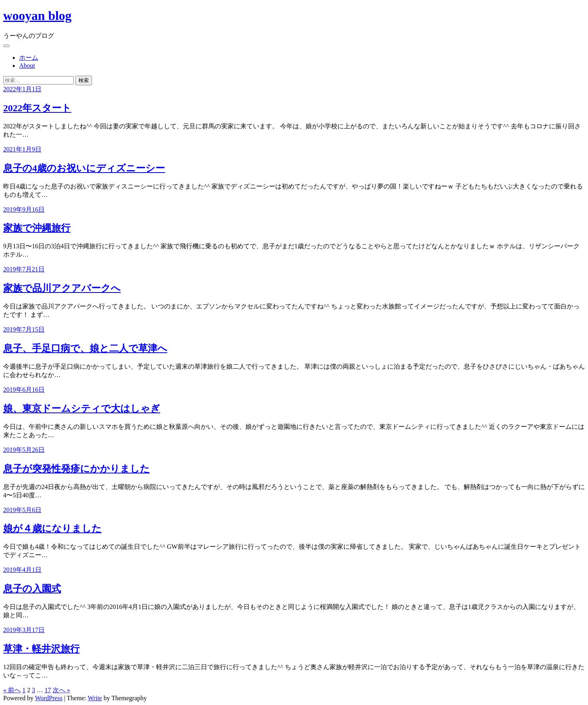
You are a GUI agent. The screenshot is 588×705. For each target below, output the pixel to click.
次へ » (61, 690)
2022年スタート (37, 108)
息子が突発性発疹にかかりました (76, 469)
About (27, 66)
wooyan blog (37, 16)
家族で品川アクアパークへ (62, 288)
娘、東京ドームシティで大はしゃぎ (82, 408)
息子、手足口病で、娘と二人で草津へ (85, 348)
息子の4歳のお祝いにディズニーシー (84, 168)
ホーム (29, 58)
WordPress (49, 698)
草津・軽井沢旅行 (41, 649)
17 (48, 690)
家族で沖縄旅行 (37, 228)
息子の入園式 (32, 589)
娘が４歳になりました (52, 528)
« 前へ (12, 690)
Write (95, 698)
